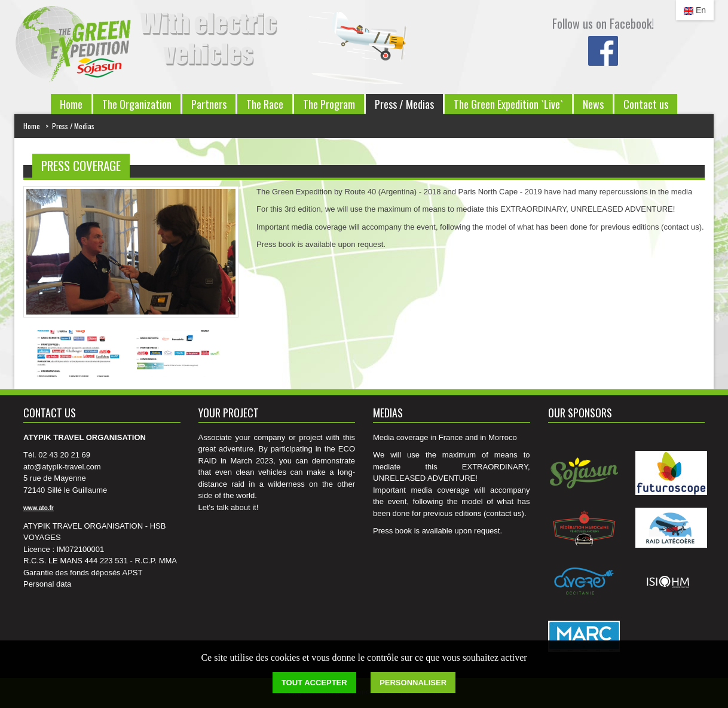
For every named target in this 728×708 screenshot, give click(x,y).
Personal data (47, 584)
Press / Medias (404, 104)
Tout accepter (314, 683)
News (593, 104)
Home (71, 104)
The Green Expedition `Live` (508, 104)
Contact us (646, 104)
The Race (265, 104)
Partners (209, 104)
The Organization (137, 104)
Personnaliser (413, 683)
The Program (329, 104)
